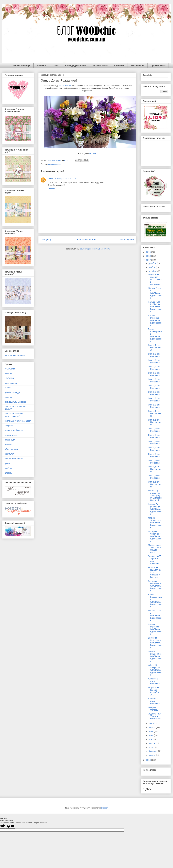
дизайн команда (12, 392)
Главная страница (21, 66)
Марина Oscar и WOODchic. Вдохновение (155, 293)
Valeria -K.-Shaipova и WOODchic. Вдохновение (155, 670)
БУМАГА (9, 374)
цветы (7, 463)
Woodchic (41, 66)
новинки (8, 445)
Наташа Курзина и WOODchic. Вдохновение (155, 320)
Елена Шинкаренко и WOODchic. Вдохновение (155, 335)
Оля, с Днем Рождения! (154, 355)
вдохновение (11, 383)
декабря (153, 263)
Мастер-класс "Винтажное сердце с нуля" (155, 549)
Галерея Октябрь (153, 709)
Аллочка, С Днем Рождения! (154, 701)
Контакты (119, 66)
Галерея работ (100, 66)
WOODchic (10, 369)
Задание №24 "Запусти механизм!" (155, 716)
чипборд (9, 468)
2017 (149, 260)
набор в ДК (10, 440)
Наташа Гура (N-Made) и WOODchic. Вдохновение (155, 307)
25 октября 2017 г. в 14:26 (65, 179)
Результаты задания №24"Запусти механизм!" (155, 280)
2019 (149, 252)
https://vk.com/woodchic (15, 355)
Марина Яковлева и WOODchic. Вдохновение (155, 523)
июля (151, 731)
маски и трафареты (14, 430)
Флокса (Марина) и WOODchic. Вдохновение (155, 656)
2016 (149, 760)
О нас (56, 66)
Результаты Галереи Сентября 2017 (154, 691)
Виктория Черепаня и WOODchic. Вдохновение (155, 643)
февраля (153, 751)
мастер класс (11, 435)
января (152, 755)
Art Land (92, 154)
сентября (153, 724)
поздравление (54, 164)
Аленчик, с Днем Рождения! (154, 681)
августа (152, 728)
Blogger (104, 808)
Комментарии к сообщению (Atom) (95, 249)
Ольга (50, 179)
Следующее (47, 240)
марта (152, 747)
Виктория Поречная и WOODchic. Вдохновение (155, 586)
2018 (149, 256)
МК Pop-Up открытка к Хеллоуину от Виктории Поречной (155, 495)
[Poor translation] (11, 826)
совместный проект (14, 459)
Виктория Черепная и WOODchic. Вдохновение (155, 536)
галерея (8, 388)
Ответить (52, 189)
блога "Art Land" (65, 86)
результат (9, 454)
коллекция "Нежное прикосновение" (14, 415)
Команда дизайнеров (76, 66)
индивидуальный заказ (15, 402)
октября (152, 271)
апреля (152, 743)
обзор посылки (12, 449)
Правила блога (158, 66)
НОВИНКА (10, 378)
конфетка (9, 426)
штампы (8, 473)
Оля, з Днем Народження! (154, 348)
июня (151, 735)
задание (9, 397)
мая (151, 739)
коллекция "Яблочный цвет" (18, 421)
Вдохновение (137, 66)
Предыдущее (127, 240)
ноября (152, 267)
